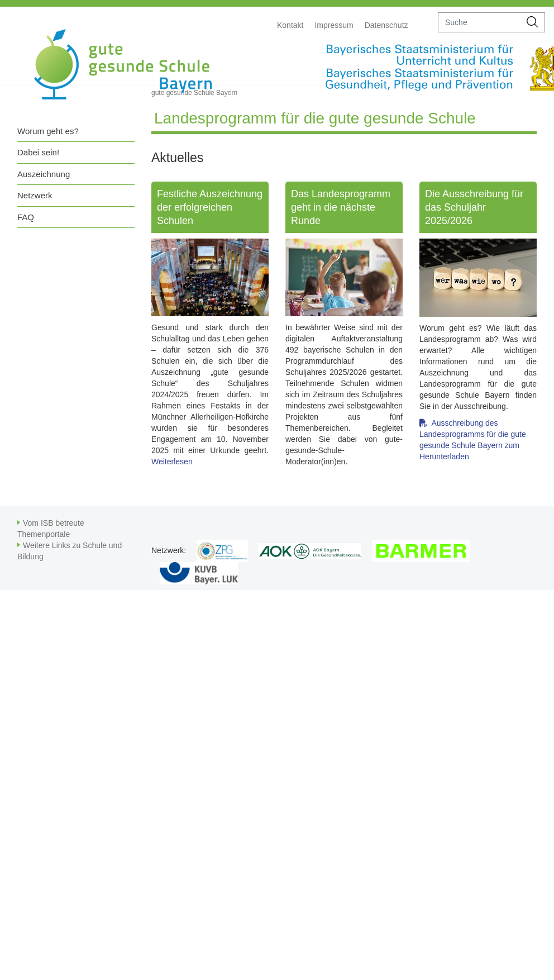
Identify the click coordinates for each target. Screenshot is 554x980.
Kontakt (290, 25)
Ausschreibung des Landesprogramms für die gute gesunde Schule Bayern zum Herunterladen (473, 427)
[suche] (479, 22)
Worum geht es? (48, 131)
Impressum (334, 25)
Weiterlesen (172, 462)
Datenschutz (386, 25)
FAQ (26, 217)
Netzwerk (35, 195)
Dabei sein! (38, 152)
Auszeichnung (44, 174)
